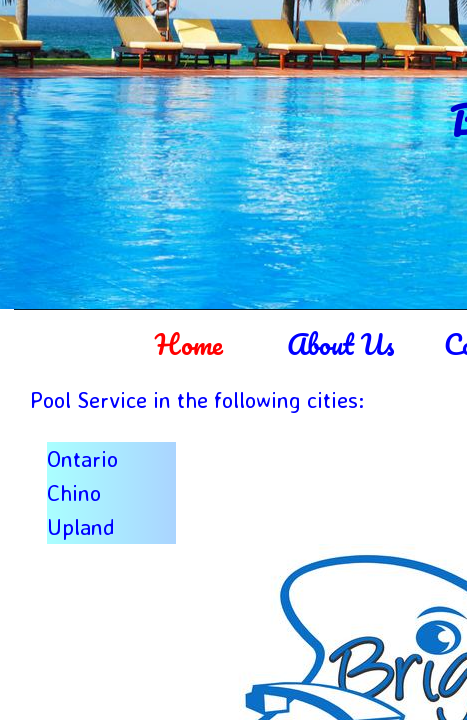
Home (189, 344)
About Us (340, 344)
